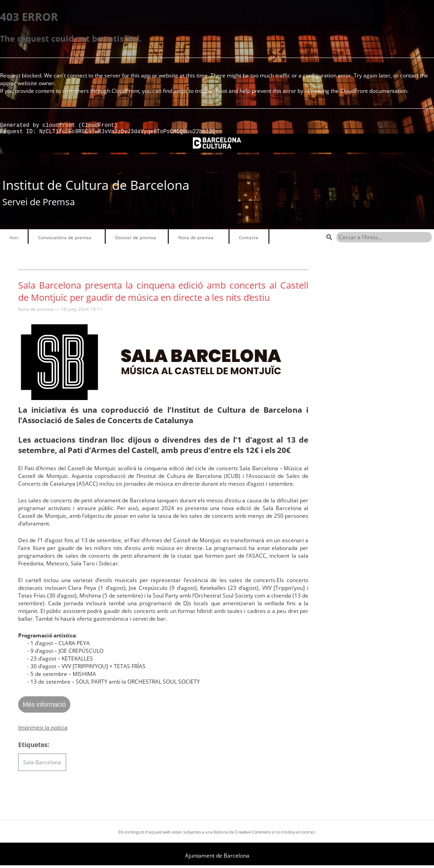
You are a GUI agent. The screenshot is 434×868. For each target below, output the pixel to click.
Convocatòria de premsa (65, 240)
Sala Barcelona (42, 765)
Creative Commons (253, 835)
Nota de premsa (196, 240)
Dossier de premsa (136, 240)
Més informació (44, 707)
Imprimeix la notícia (43, 730)
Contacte (249, 240)
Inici (14, 240)
